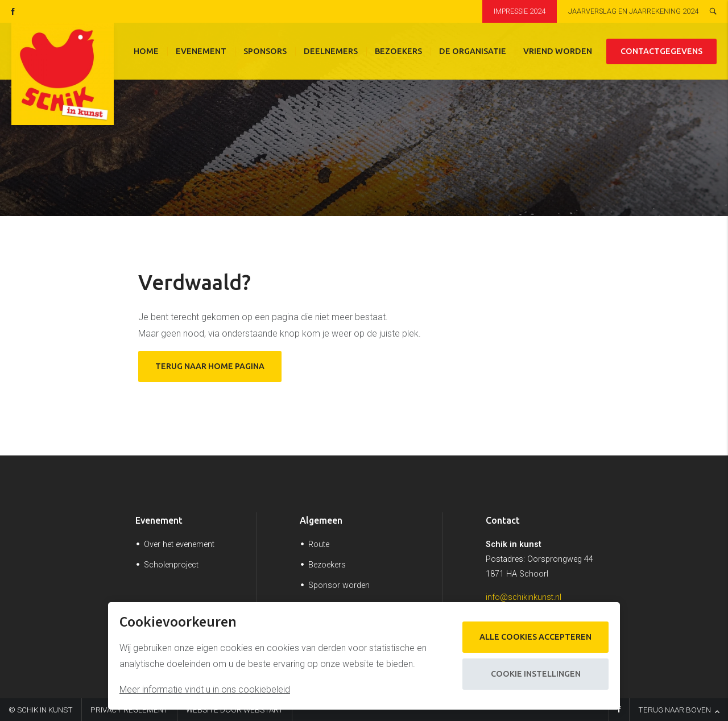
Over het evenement (179, 544)
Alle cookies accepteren (535, 637)
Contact (503, 520)
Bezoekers (398, 51)
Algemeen (321, 520)
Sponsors (265, 51)
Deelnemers (331, 51)
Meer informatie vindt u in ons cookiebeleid (205, 689)
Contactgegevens (661, 51)
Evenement (201, 51)
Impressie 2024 (520, 11)
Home (146, 51)
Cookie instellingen (536, 674)
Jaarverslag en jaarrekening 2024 (633, 11)
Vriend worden (558, 51)
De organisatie (473, 51)
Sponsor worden (339, 585)
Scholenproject (171, 565)
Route (319, 544)
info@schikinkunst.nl (524, 597)
